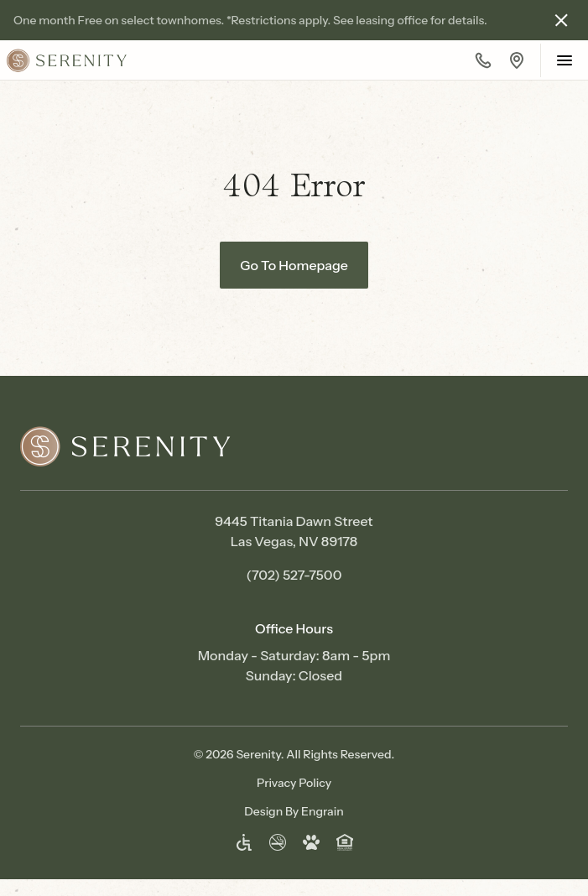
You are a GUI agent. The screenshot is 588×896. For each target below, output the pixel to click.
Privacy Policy (294, 783)
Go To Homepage (294, 265)
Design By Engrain (294, 811)
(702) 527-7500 (294, 575)
